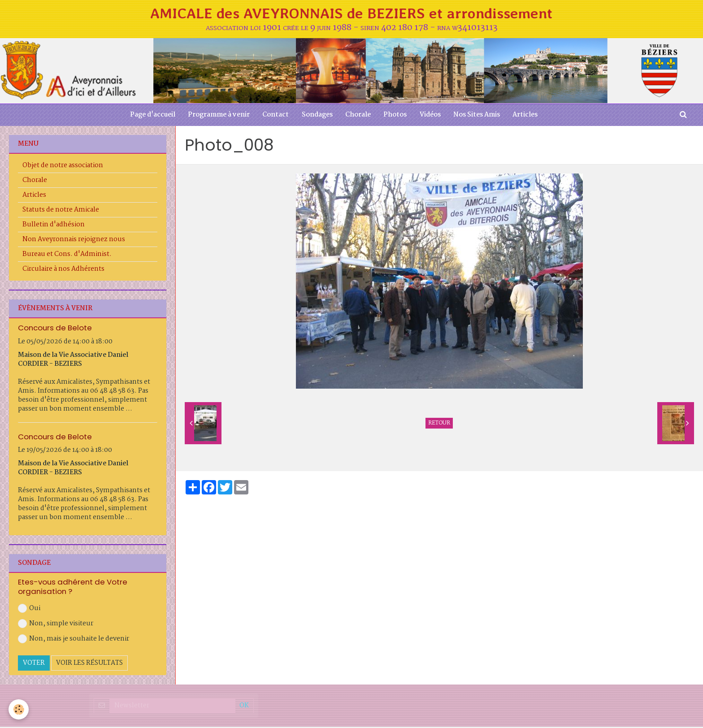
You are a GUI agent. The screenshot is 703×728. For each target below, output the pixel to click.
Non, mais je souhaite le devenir (74, 641)
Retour (439, 425)
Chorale (358, 116)
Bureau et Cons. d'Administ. (67, 256)
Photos (396, 116)
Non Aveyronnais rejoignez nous (74, 241)
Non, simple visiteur (56, 625)
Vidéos (432, 116)
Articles (528, 116)
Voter (34, 665)
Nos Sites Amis (479, 116)
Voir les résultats (89, 665)
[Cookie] (19, 709)
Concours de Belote (55, 329)
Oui (29, 610)
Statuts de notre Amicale (61, 211)
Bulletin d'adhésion (54, 226)
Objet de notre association (63, 167)
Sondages (316, 116)
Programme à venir (217, 116)
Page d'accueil (150, 116)
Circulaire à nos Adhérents (63, 270)
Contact (274, 116)
